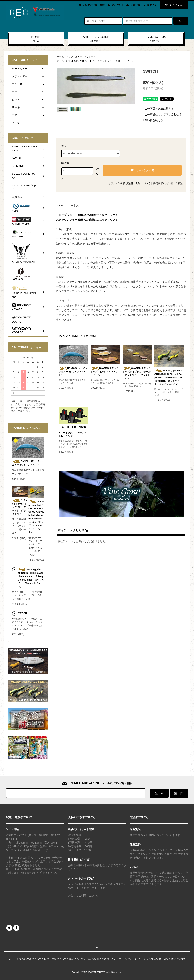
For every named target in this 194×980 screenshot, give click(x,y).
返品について (143, 183)
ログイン (152, 5)
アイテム (173, 5)
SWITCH (22, 613)
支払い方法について (30, 959)
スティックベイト (127, 61)
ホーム (60, 57)
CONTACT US (156, 39)
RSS (174, 959)
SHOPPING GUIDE (96, 39)
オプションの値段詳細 (120, 183)
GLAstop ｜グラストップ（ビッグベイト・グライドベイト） (104, 371)
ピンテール (92, 57)
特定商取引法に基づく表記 (168, 183)
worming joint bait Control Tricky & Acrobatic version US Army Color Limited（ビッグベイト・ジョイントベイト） (31, 578)
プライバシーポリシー (131, 959)
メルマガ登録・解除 (93, 5)
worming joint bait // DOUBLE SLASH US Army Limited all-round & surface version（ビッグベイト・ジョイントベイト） (169, 377)
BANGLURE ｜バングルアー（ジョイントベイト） (73, 371)
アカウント (118, 5)
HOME (36, 39)
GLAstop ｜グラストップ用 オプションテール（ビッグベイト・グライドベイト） (137, 373)
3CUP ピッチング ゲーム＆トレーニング (73, 434)
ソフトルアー (75, 57)
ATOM (181, 959)
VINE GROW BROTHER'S (82, 61)
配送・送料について (55, 959)
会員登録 (135, 5)
